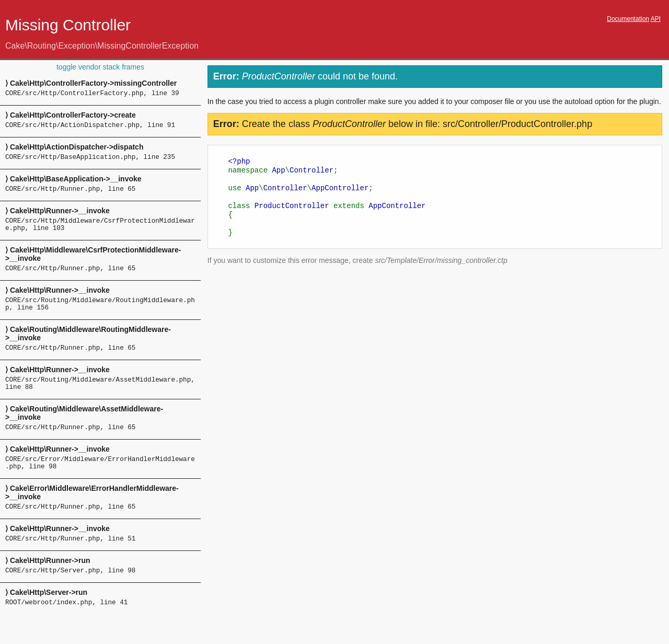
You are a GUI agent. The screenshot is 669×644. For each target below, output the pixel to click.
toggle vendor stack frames (100, 67)
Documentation (628, 19)
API (656, 19)
